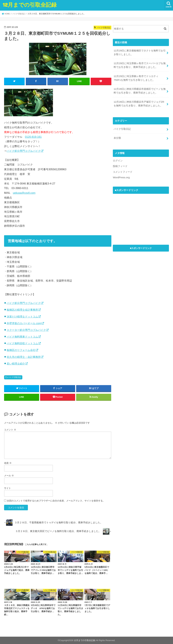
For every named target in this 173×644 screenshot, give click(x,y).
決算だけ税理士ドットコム (22, 316)
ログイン (118, 157)
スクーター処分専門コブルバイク (26, 330)
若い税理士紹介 (16, 363)
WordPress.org (121, 173)
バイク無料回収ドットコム (22, 343)
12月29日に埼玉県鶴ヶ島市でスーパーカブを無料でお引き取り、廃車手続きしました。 (140, 64)
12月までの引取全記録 (30, 5)
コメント (10, 429)
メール (9, 475)
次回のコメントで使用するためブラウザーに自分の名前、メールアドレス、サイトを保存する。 (56, 501)
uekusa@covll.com (24, 193)
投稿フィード (120, 162)
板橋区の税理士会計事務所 (22, 310)
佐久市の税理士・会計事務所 (24, 357)
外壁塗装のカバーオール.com (24, 323)
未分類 (117, 135)
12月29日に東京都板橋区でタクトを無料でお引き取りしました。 (140, 52)
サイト (8, 488)
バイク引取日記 (14, 377)
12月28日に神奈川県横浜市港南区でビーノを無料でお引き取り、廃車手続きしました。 (140, 89)
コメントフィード (123, 168)
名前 (8, 463)
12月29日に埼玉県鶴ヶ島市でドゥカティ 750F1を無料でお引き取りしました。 (137, 77)
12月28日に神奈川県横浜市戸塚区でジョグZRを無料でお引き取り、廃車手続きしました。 (139, 101)
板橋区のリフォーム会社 (21, 350)
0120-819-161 (33, 137)
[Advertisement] (137, 212)
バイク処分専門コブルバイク (24, 151)
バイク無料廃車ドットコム (22, 336)
